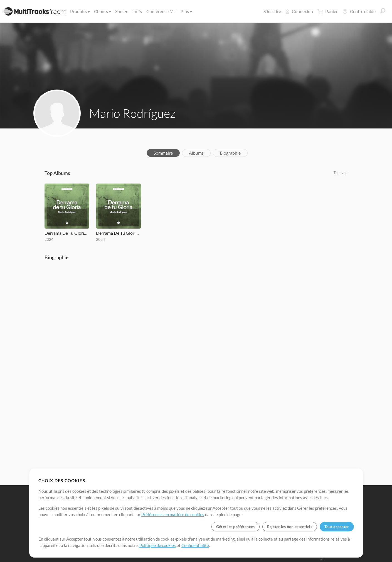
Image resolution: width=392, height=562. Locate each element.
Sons (121, 11)
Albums (196, 153)
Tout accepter (337, 527)
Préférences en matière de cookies (173, 514)
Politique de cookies (158, 545)
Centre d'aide (359, 11)
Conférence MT (161, 11)
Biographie (230, 153)
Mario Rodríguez (132, 113)
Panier (328, 11)
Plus (186, 11)
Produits (80, 11)
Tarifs (137, 11)
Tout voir (341, 173)
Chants (102, 11)
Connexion (299, 11)
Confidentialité (195, 545)
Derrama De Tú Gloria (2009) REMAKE (67, 233)
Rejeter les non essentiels (290, 527)
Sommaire (163, 153)
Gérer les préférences (236, 527)
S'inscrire (272, 11)
